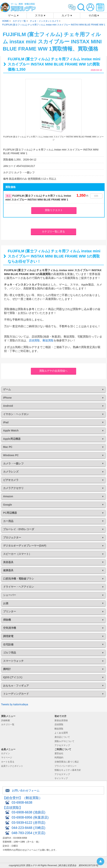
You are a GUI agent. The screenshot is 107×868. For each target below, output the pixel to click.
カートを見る (8, 762)
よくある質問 (61, 733)
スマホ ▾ (40, 15)
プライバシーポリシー (66, 766)
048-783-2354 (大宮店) (29, 833)
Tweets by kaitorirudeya (15, 704)
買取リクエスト (54, 210)
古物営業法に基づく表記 (67, 762)
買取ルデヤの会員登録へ (53, 371)
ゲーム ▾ (13, 15)
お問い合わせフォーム (26, 790)
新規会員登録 (61, 720)
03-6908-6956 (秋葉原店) (30, 817)
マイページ (7, 758)
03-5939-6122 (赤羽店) (29, 823)
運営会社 (59, 753)
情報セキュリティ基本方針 (68, 770)
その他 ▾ (94, 15)
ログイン (6, 753)
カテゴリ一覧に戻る (53, 231)
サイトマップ (61, 778)
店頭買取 (34, 340)
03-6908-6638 (22, 803)
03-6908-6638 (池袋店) (29, 812)
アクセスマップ (62, 745)
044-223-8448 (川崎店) (29, 828)
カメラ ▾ (67, 15)
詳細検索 (6, 720)
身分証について (62, 737)
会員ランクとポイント (12, 766)
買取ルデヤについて (64, 741)
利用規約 (59, 758)
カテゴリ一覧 (8, 725)
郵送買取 (48, 340)
